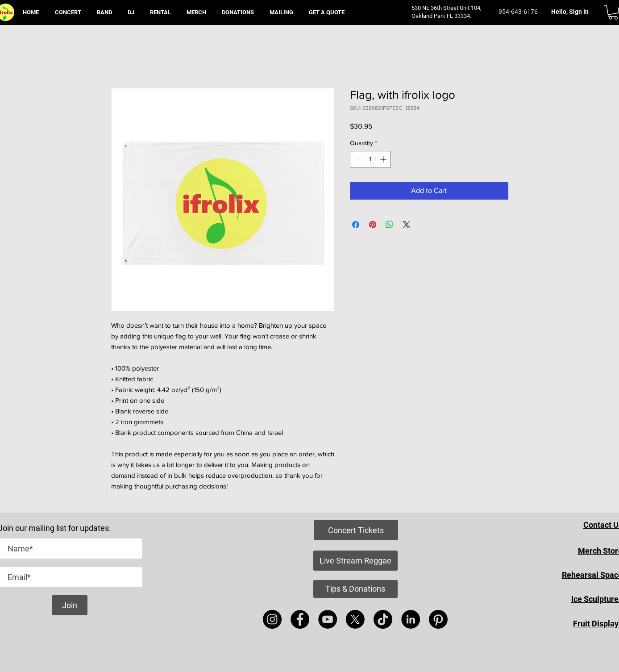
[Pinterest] (438, 619)
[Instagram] (272, 619)
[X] (355, 619)
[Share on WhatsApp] (390, 225)
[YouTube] (328, 619)
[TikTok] (383, 619)
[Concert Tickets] (356, 530)
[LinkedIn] (411, 619)
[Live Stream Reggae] (355, 561)
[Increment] (384, 159)
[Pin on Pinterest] (373, 225)
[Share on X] (407, 225)
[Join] (70, 605)
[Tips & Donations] (355, 589)
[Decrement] (357, 159)
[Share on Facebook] (356, 225)
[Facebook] (300, 619)
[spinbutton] (370, 159)
